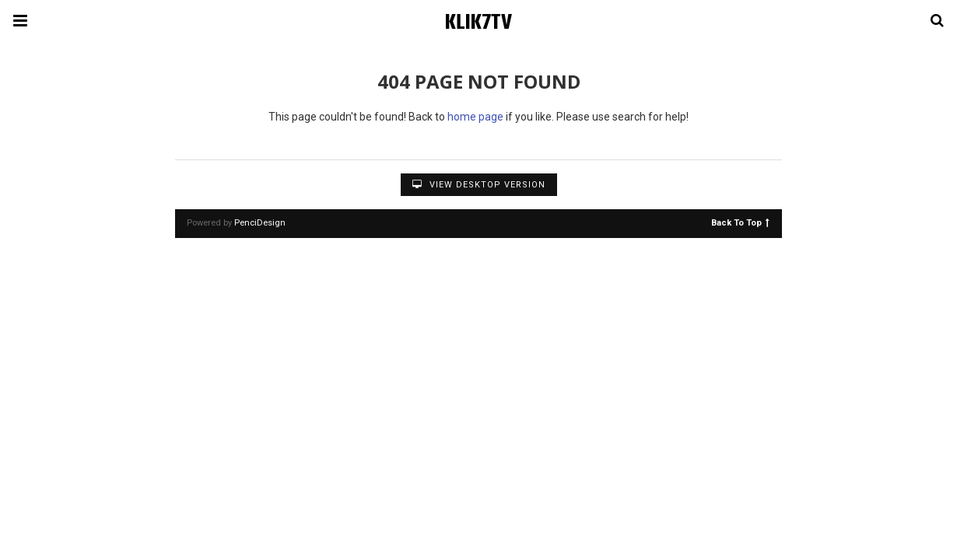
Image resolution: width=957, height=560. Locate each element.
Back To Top (740, 222)
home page (475, 117)
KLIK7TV (478, 23)
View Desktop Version (479, 185)
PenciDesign (260, 223)
